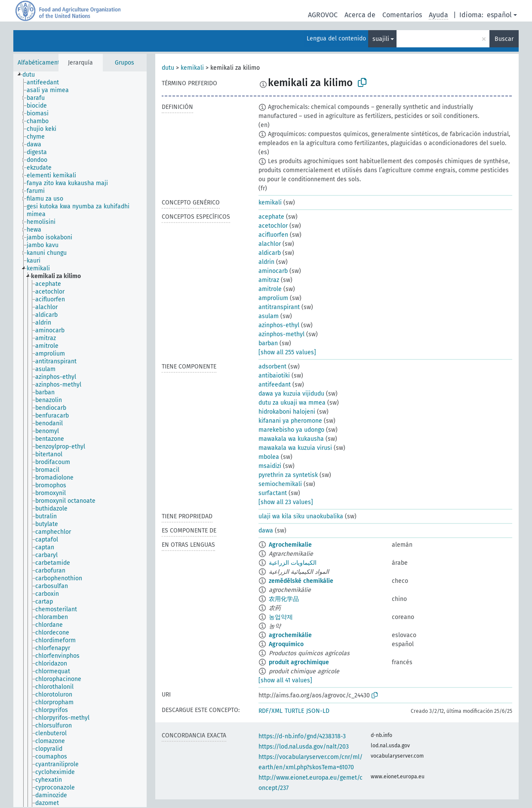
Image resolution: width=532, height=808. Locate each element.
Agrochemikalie (290, 545)
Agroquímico (286, 644)
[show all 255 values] (287, 352)
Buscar (504, 39)
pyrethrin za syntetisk (288, 475)
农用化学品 (284, 599)
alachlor (270, 244)
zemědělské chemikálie (301, 581)
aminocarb (273, 271)
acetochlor (273, 226)
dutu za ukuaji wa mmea (292, 403)
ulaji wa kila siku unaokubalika (301, 516)
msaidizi (270, 466)
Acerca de (360, 15)
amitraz (269, 280)
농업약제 (281, 617)
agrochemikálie (290, 635)
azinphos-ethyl (279, 325)
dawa (266, 531)
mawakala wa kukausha (291, 439)
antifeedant (275, 385)
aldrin (266, 262)
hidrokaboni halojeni (287, 412)
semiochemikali (280, 484)
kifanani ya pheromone (290, 421)
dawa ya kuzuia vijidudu (291, 394)
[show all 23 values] (286, 502)
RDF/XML (271, 711)
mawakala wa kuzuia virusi (295, 448)
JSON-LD (318, 711)
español (499, 15)
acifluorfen (273, 235)
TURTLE (294, 711)
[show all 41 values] (285, 680)
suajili (381, 39)
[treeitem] (32, 75)
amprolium (273, 298)
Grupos (125, 63)
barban (268, 343)
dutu (168, 68)
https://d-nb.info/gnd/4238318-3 (302, 736)
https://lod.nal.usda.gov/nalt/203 (304, 747)
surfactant (273, 493)
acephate (271, 217)
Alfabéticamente (40, 63)
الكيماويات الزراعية (293, 563)
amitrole (270, 289)
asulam (269, 316)
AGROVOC (323, 15)
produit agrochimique (299, 662)
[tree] (80, 439)
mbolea (269, 457)
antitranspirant (279, 307)
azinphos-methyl (281, 334)
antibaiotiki (274, 376)
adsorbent (272, 367)
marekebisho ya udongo (291, 430)
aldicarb (270, 253)
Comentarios (402, 15)
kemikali (192, 68)
